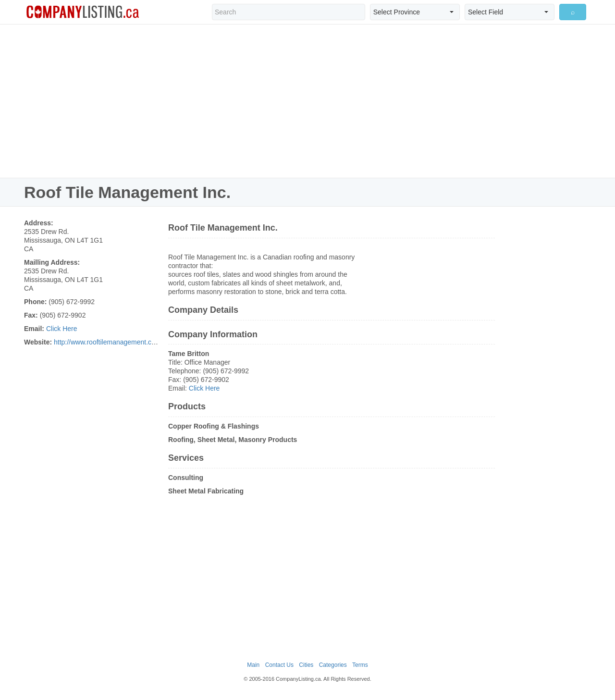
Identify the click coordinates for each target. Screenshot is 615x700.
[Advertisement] (307, 101)
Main (253, 665)
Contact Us (279, 665)
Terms (360, 665)
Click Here (62, 329)
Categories (333, 665)
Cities (306, 665)
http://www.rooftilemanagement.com (107, 342)
